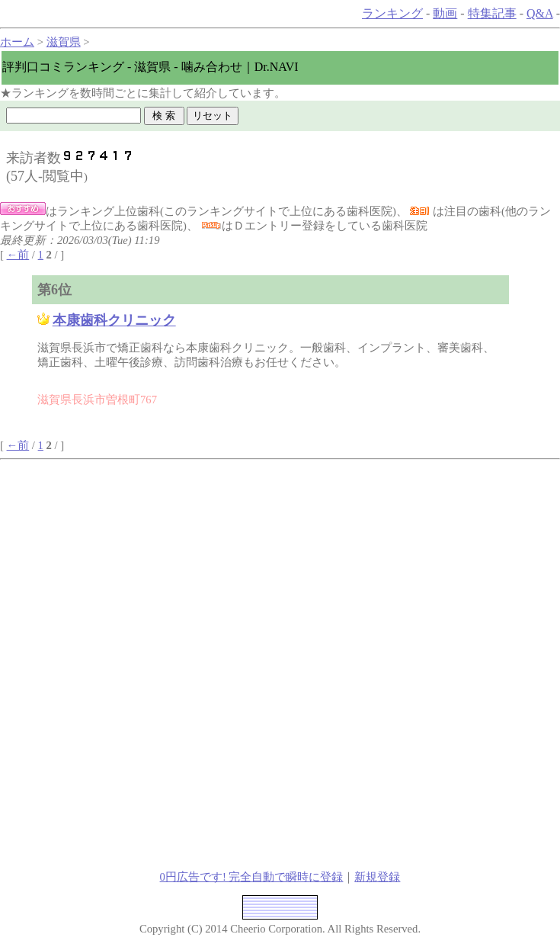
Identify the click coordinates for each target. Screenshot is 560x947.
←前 (18, 255)
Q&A (540, 13)
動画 (445, 13)
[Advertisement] (165, 567)
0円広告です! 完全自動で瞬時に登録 (252, 877)
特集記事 (492, 13)
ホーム (17, 42)
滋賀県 (64, 42)
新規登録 (377, 877)
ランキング (392, 13)
